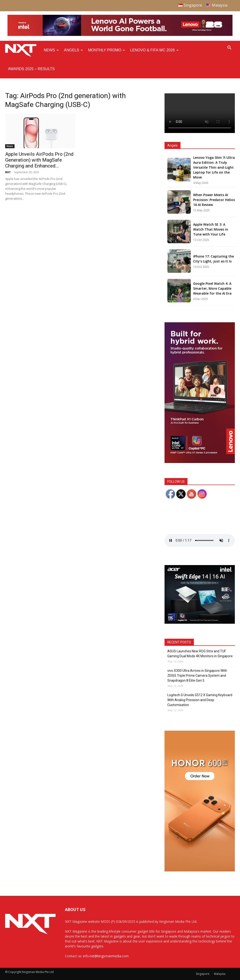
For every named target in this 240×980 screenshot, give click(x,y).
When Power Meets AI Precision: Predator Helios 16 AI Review (214, 200)
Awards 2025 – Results (31, 69)
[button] (229, 48)
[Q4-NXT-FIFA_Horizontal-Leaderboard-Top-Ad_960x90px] (120, 35)
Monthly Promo (107, 50)
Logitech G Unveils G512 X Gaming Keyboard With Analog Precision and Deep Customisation (200, 700)
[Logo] (23, 50)
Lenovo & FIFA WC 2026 (154, 50)
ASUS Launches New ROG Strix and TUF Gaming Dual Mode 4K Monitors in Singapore (200, 654)
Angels (73, 50)
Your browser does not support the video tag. (200, 113)
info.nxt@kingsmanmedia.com (106, 956)
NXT (8, 172)
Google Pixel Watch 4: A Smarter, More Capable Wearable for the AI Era (212, 288)
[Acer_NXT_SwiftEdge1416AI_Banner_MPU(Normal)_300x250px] (200, 622)
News (51, 50)
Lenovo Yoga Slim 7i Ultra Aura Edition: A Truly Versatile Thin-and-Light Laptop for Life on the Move (214, 167)
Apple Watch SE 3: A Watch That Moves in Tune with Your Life (211, 229)
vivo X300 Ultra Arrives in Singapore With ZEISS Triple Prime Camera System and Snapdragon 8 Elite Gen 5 (197, 676)
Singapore (203, 974)
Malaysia (220, 974)
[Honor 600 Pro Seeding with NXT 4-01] (200, 870)
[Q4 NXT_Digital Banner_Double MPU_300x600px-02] (200, 462)
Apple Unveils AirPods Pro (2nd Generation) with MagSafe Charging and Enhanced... (39, 160)
